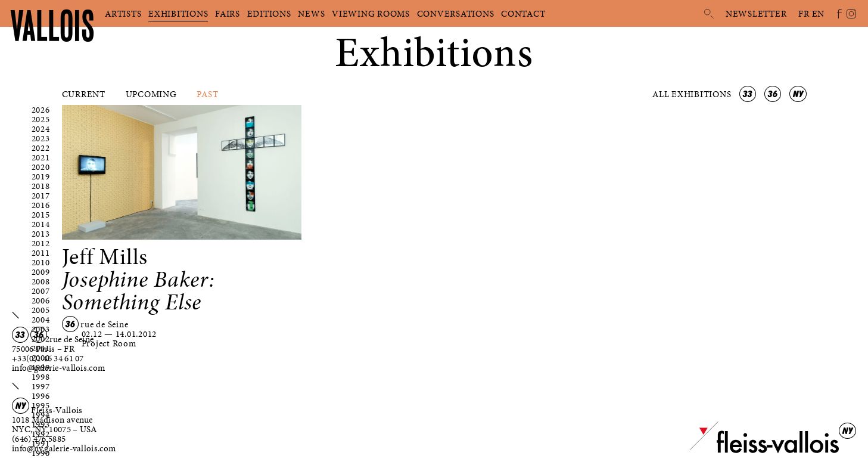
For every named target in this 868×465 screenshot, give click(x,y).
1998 (41, 377)
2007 (41, 291)
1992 (41, 434)
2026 (41, 110)
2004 (41, 320)
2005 (41, 310)
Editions (269, 14)
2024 (41, 129)
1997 (41, 386)
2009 (41, 272)
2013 (41, 234)
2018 (41, 186)
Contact (523, 14)
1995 (41, 405)
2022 (41, 148)
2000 (41, 358)
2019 (41, 176)
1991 (41, 444)
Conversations (456, 14)
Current (84, 94)
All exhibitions (693, 94)
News (311, 14)
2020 (41, 167)
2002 (41, 339)
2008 (41, 281)
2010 (41, 262)
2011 (41, 253)
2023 (41, 138)
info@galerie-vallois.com (58, 368)
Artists (123, 14)
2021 (41, 157)
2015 (41, 215)
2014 (41, 224)
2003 (41, 329)
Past (207, 94)
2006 (41, 300)
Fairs (228, 14)
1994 (41, 415)
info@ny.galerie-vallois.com (64, 448)
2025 (41, 119)
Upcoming (151, 94)
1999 (41, 367)
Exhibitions (178, 14)
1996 (41, 396)
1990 (41, 453)
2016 (41, 205)
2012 (41, 243)
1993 (41, 424)
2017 (41, 196)
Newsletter (756, 14)
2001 (41, 348)
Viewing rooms (371, 14)
